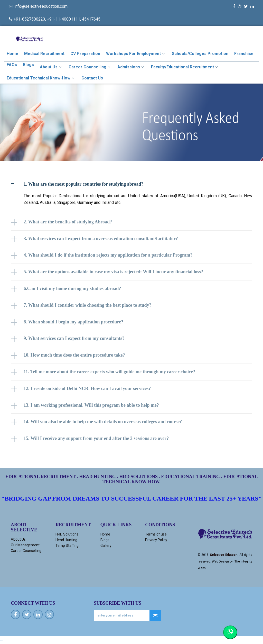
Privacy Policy (156, 540)
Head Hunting (66, 540)
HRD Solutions (67, 534)
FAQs (12, 65)
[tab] (131, 184)
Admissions (131, 67)
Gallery (106, 546)
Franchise (244, 54)
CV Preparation (85, 54)
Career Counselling (90, 67)
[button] (131, 184)
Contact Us (92, 78)
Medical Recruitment (44, 54)
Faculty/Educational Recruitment (185, 67)
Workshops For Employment (136, 53)
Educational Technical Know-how (41, 78)
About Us (51, 67)
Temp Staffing (67, 546)
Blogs (28, 65)
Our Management (25, 545)
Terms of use (156, 534)
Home (12, 54)
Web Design (220, 561)
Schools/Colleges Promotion (200, 54)
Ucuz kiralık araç (1, 641)
